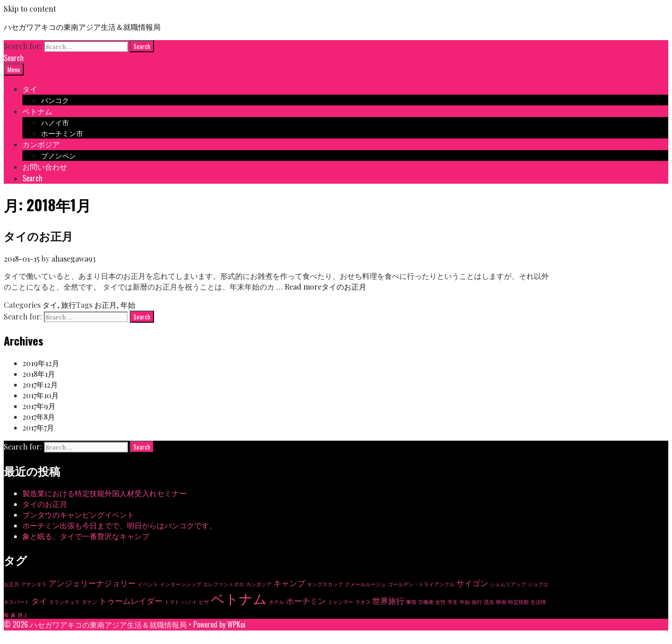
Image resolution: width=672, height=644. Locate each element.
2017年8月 (39, 417)
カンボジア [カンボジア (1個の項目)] (259, 584)
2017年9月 (39, 406)
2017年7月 (38, 427)
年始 (128, 305)
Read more (325, 287)
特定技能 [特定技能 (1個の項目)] (518, 602)
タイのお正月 (38, 235)
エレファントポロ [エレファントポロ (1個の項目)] (224, 584)
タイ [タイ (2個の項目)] (39, 601)
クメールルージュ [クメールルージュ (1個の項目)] (365, 584)
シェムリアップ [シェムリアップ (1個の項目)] (508, 584)
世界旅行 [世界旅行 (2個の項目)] (388, 601)
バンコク (55, 100)
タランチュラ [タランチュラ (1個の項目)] (64, 602)
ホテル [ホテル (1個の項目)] (276, 602)
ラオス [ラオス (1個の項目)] (363, 602)
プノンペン (59, 155)
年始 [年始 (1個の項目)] (465, 602)
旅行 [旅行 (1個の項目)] (477, 602)
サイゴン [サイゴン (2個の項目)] (472, 583)
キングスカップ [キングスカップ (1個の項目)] (325, 584)
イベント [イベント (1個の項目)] (148, 584)
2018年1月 (39, 374)
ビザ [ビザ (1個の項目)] (204, 602)
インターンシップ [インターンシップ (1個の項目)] (181, 584)
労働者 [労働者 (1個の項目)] (426, 602)
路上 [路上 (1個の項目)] (23, 615)
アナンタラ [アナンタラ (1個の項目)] (34, 584)
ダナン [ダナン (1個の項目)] (89, 602)
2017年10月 (41, 395)
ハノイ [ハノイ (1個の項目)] (189, 602)
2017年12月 (40, 384)
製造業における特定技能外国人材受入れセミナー (105, 493)
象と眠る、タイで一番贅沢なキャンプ (86, 536)
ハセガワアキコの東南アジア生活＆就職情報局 (82, 27)
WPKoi (236, 624)
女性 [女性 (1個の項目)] (441, 602)
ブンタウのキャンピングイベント (78, 515)
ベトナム (37, 111)
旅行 (69, 305)
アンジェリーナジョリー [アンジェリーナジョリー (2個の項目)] (92, 583)
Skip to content (30, 9)
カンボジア (41, 144)
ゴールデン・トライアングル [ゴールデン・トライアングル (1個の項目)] (421, 584)
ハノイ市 (55, 122)
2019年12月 (41, 363)
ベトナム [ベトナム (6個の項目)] (239, 598)
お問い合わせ (45, 166)
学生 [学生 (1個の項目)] (453, 602)
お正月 (105, 305)
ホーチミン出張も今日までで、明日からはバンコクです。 (119, 525)
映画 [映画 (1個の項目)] (501, 602)
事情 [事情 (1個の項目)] (411, 602)
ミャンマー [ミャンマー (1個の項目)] (340, 602)
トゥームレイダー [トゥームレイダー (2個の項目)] (131, 601)
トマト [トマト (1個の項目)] (172, 602)
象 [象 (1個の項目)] (13, 615)
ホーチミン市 (62, 133)
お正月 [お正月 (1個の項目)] (11, 584)
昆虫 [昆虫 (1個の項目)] (489, 602)
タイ (30, 89)
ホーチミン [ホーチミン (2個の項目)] (306, 601)
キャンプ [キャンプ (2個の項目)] (289, 583)
